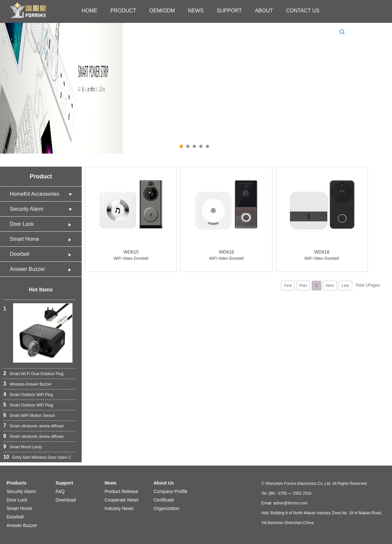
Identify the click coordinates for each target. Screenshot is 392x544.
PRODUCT (123, 11)
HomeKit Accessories (42, 194)
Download (66, 500)
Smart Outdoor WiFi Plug (31, 395)
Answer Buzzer (42, 269)
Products (16, 483)
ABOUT (264, 11)
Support (64, 483)
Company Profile (171, 491)
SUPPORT (229, 11)
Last (345, 286)
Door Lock (42, 224)
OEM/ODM (162, 11)
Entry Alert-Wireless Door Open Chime (46, 457)
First (288, 286)
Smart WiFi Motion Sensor (32, 416)
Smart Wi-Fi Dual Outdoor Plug (36, 374)
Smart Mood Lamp (26, 447)
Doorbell (42, 254)
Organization (166, 508)
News (111, 483)
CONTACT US (303, 11)
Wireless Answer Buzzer (31, 384)
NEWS (196, 11)
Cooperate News (122, 500)
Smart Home (42, 239)
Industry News (119, 508)
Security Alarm (42, 209)
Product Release (122, 491)
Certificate (164, 500)
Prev (303, 286)
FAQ (60, 491)
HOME (90, 11)
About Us (164, 483)
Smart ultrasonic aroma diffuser (37, 426)
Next (330, 286)
